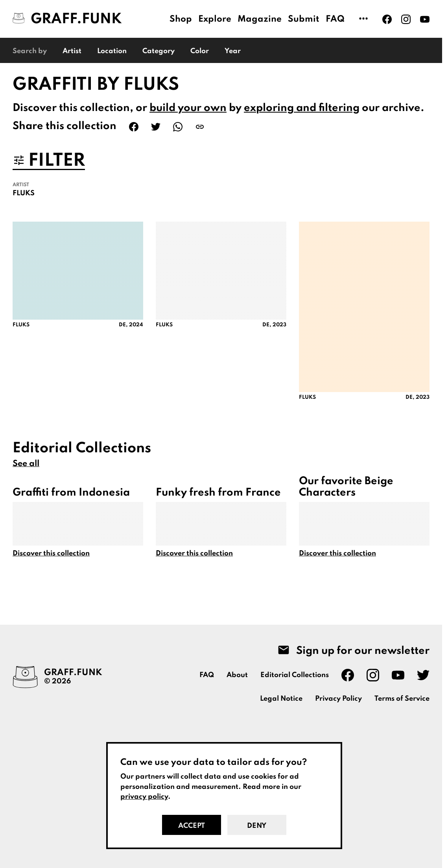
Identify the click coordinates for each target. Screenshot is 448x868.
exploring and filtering (302, 108)
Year (233, 51)
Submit (304, 19)
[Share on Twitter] (156, 127)
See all (26, 464)
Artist (72, 51)
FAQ (335, 19)
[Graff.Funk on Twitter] (423, 675)
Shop (181, 19)
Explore (215, 19)
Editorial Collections (295, 675)
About (237, 675)
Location (112, 51)
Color (200, 51)
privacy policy (144, 797)
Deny (257, 826)
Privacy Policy (338, 699)
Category (159, 51)
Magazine (260, 19)
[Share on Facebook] (134, 127)
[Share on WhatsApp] (178, 127)
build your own (188, 108)
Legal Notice (281, 699)
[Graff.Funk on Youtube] (425, 19)
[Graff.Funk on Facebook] (387, 19)
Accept (192, 826)
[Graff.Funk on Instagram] (406, 19)
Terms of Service (402, 699)
